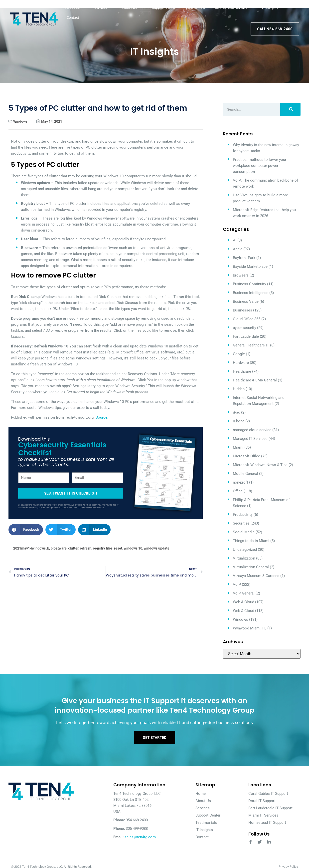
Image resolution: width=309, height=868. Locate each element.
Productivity (243, 515)
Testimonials (195, 7)
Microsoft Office (246, 456)
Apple (238, 249)
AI (235, 240)
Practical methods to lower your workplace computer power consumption (260, 166)
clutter (73, 548)
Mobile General (245, 474)
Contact (73, 17)
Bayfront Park (244, 258)
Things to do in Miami (251, 541)
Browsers (241, 275)
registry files (103, 548)
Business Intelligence (251, 293)
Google (239, 354)
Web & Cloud (243, 602)
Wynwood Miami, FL (250, 628)
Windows (20, 121)
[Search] (290, 109)
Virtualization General (251, 567)
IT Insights (270, 7)
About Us (75, 7)
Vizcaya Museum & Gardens (256, 576)
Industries (132, 7)
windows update (157, 548)
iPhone (239, 421)
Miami (238, 447)
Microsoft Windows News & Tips (260, 465)
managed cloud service (252, 430)
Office (238, 491)
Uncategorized (245, 550)
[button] (26, 530)
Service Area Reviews (233, 7)
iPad (236, 412)
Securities (241, 523)
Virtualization (244, 558)
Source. (102, 417)
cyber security (244, 328)
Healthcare (242, 371)
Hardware (241, 363)
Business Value (246, 301)
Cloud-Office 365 (247, 319)
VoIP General (244, 593)
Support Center (164, 7)
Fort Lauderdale (246, 336)
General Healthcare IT (251, 345)
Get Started (155, 739)
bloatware (59, 548)
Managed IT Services (250, 439)
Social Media (244, 532)
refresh (86, 548)
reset (118, 548)
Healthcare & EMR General (255, 380)
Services (103, 7)
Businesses (242, 310)
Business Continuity (249, 284)
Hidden (239, 389)
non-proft (240, 482)
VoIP (237, 584)
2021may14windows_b (31, 548)
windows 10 (133, 548)
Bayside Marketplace (250, 267)
